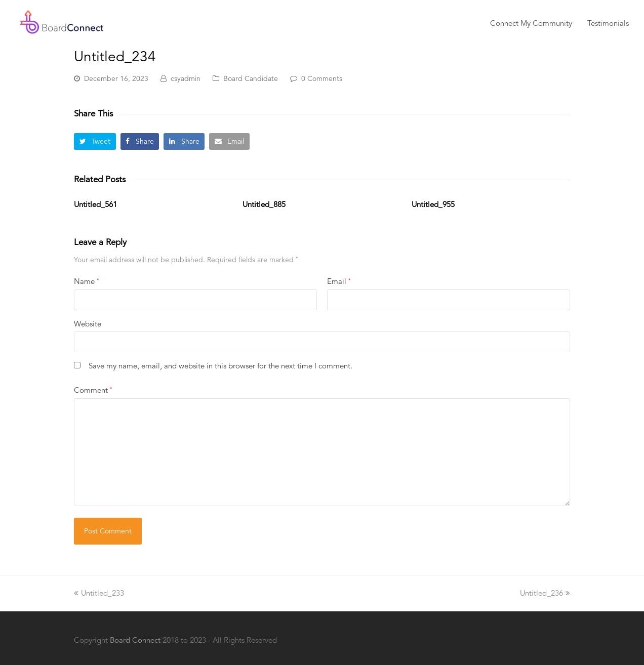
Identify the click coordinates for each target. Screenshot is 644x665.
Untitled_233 (99, 593)
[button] (95, 141)
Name (86, 281)
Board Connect (135, 640)
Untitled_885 (264, 204)
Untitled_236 (545, 593)
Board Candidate (251, 78)
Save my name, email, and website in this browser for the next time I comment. (220, 366)
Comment (93, 390)
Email (339, 281)
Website (88, 324)
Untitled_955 (433, 204)
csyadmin (186, 78)
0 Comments (322, 78)
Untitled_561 (95, 204)
